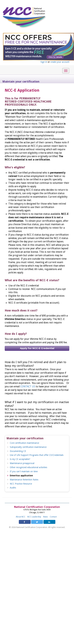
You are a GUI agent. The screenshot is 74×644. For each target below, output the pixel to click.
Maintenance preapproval (22, 463)
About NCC (21, 517)
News (45, 517)
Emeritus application (21, 476)
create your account (60, 62)
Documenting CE (18, 451)
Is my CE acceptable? (20, 459)
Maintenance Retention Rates (24, 480)
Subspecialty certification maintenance (28, 447)
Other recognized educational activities (28, 467)
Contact (53, 517)
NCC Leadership (34, 517)
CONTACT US (28, 387)
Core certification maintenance (24, 443)
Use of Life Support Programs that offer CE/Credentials (37, 455)
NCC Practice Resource (21, 484)
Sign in (44, 62)
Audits (13, 488)
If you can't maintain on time (24, 471)
